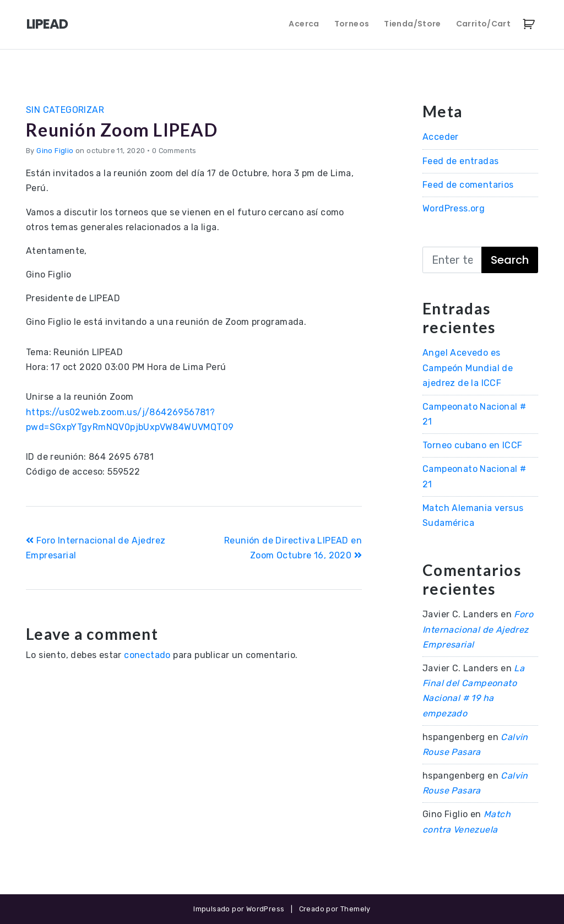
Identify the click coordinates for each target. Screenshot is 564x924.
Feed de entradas (460, 161)
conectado (147, 655)
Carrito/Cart (483, 24)
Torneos (352, 24)
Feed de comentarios (468, 185)
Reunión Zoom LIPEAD (122, 130)
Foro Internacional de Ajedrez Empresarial (478, 629)
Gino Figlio (55, 151)
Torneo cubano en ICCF (472, 445)
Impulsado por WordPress (239, 909)
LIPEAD (47, 24)
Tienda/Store (412, 24)
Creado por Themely (335, 909)
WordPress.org (454, 208)
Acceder (441, 137)
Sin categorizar (65, 110)
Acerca (304, 24)
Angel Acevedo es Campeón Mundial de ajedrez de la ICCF (468, 368)
